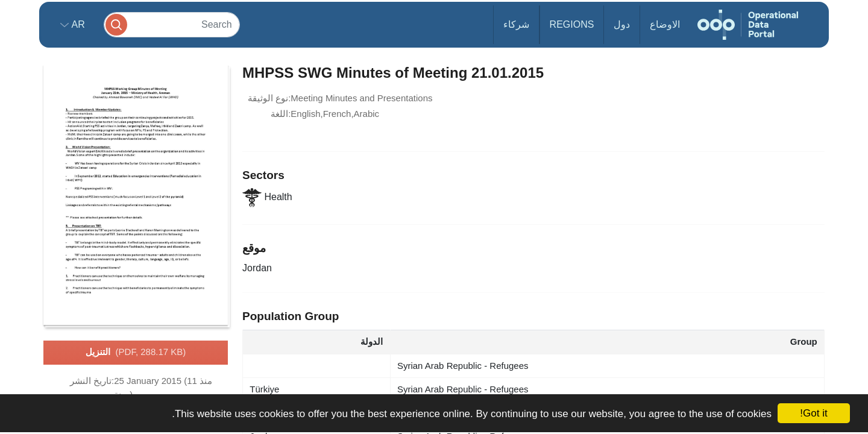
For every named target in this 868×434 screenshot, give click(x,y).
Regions (572, 24)
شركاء (516, 24)
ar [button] (77, 24)
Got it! (813, 413)
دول (622, 24)
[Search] (172, 24)
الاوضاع (665, 24)
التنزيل (136, 353)
